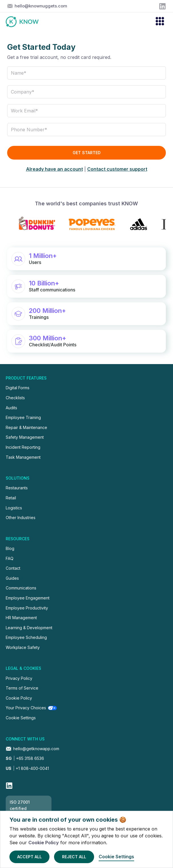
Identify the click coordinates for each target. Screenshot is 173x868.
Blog (10, 548)
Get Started (87, 153)
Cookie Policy (44, 843)
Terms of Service (22, 688)
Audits (11, 408)
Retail (11, 498)
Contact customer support (117, 169)
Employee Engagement (28, 598)
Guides (12, 578)
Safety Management (25, 437)
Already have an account (54, 169)
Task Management (23, 457)
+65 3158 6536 (25, 758)
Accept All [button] (29, 857)
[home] (25, 22)
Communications (21, 588)
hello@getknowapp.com (36, 749)
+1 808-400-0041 (27, 768)
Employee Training (23, 417)
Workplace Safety (23, 647)
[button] (157, 22)
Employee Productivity (27, 608)
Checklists (15, 398)
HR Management (21, 618)
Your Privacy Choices (26, 708)
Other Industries (21, 518)
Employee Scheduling (26, 637)
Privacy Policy (19, 678)
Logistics (14, 508)
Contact (13, 568)
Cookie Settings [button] (116, 857)
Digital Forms (18, 388)
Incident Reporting (23, 447)
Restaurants (17, 488)
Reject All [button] (74, 857)
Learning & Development (29, 628)
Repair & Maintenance (26, 427)
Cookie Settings (21, 718)
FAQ (10, 558)
